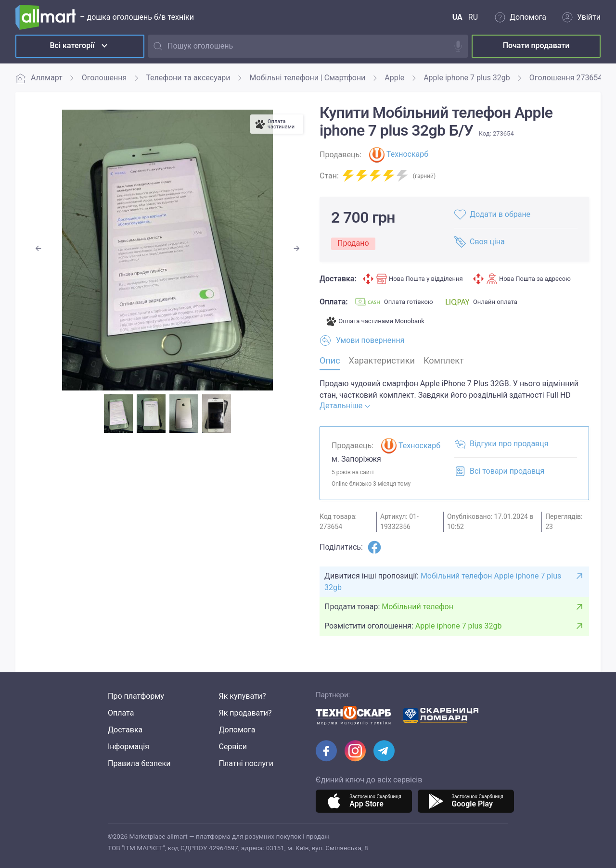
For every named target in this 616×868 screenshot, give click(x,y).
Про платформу (136, 696)
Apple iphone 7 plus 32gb (467, 78)
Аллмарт (39, 78)
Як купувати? (242, 696)
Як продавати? (245, 713)
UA (457, 17)
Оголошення (104, 78)
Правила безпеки (139, 763)
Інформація (128, 747)
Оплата (121, 713)
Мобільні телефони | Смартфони (308, 78)
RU (473, 17)
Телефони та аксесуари (188, 78)
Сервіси (233, 747)
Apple (394, 78)
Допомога (237, 730)
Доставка (125, 730)
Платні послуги (246, 763)
